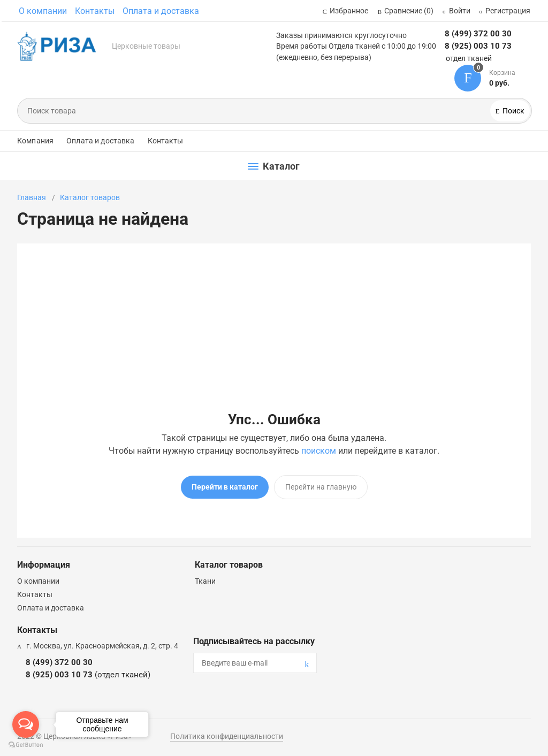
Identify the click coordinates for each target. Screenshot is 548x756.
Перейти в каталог (225, 487)
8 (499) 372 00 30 (478, 34)
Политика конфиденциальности (227, 736)
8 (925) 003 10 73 (478, 46)
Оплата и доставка (161, 11)
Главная (32, 197)
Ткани (205, 581)
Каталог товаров (90, 197)
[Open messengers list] (26, 724)
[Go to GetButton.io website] (26, 745)
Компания (35, 141)
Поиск (513, 111)
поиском (319, 451)
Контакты (95, 11)
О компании (43, 11)
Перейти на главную (321, 487)
